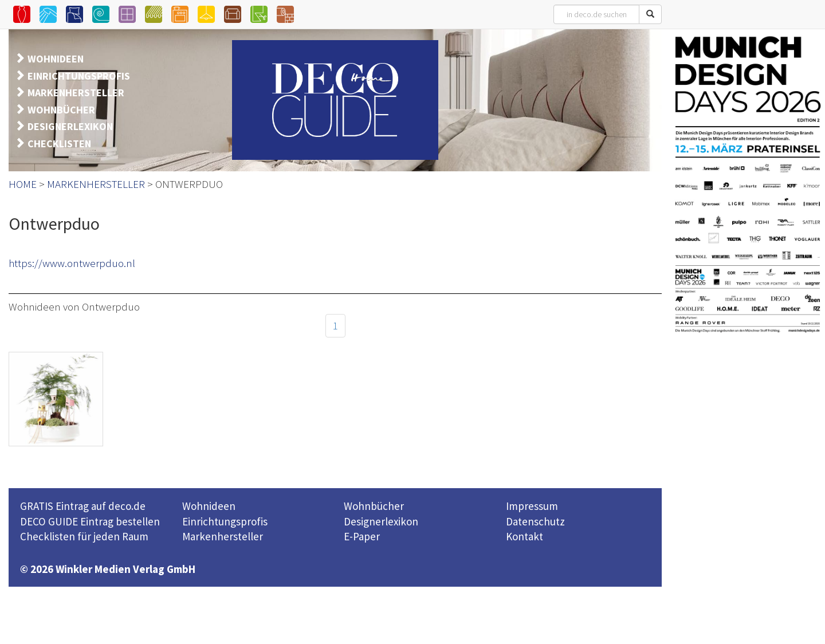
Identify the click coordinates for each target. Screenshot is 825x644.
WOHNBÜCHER (61, 110)
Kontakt (525, 536)
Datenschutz (535, 521)
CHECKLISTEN (59, 144)
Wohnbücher (374, 506)
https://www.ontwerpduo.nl (72, 263)
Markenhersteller (223, 536)
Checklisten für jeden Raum (84, 536)
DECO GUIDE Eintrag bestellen (90, 521)
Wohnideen (209, 506)
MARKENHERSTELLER (76, 93)
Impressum (532, 506)
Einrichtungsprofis (225, 521)
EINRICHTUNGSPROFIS (79, 76)
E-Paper (362, 536)
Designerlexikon (381, 521)
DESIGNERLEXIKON (70, 126)
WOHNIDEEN (56, 59)
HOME (23, 184)
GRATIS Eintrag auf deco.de (83, 506)
